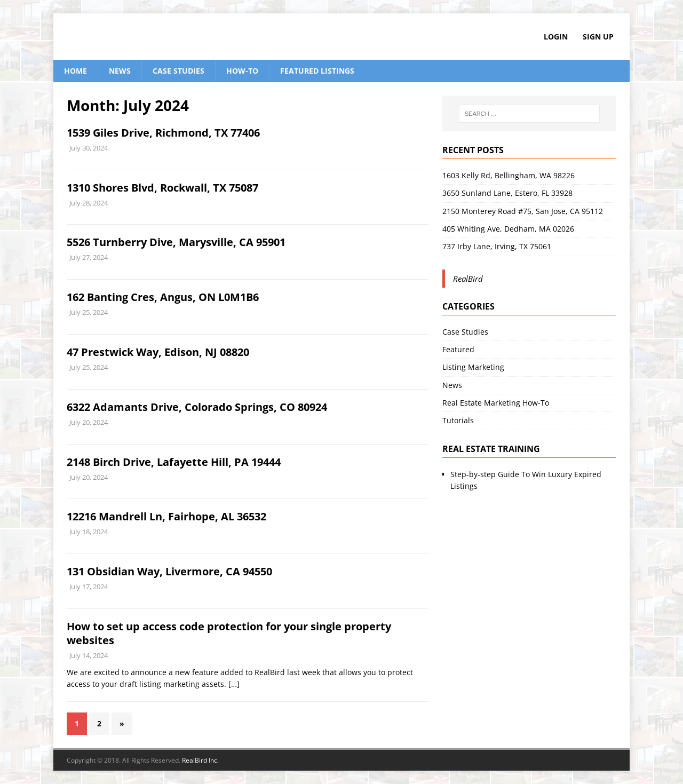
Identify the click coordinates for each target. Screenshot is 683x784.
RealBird (468, 279)
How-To (242, 71)
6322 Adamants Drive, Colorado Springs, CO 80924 (197, 407)
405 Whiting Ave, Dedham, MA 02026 (508, 229)
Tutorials (458, 420)
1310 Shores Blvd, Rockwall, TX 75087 (162, 188)
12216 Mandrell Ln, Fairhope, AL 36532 (166, 516)
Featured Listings (317, 71)
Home (76, 71)
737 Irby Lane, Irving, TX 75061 (497, 246)
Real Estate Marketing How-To (496, 403)
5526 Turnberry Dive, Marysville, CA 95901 (176, 242)
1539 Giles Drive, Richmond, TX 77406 (163, 133)
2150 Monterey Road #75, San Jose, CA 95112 (523, 211)
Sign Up (598, 37)
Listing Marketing (473, 367)
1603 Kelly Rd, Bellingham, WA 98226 (509, 175)
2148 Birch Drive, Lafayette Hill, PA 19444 (174, 462)
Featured (458, 349)
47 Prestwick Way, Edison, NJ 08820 (158, 352)
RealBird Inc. (200, 760)
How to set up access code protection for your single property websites (229, 633)
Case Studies (178, 71)
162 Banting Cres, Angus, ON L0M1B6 (163, 297)
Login (556, 37)
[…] (234, 684)
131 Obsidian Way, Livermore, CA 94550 (169, 571)
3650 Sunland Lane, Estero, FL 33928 (507, 193)
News (120, 71)
